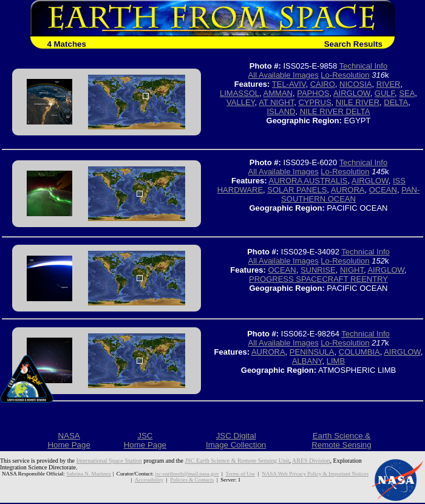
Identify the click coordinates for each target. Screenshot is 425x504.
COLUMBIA (359, 352)
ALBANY (307, 361)
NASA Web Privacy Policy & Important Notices (315, 474)
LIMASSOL (240, 93)
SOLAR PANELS (297, 190)
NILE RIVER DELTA (335, 111)
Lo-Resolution (345, 75)
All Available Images (284, 75)
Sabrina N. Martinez (89, 474)
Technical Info (364, 66)
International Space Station (109, 461)
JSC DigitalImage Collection (236, 440)
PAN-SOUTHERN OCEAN (350, 194)
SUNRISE (318, 270)
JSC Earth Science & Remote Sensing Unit (237, 461)
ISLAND (281, 111)
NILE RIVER (358, 102)
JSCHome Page (145, 440)
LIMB (336, 361)
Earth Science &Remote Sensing (342, 440)
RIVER (389, 84)
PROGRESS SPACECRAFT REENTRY (318, 279)
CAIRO (323, 84)
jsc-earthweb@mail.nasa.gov (187, 474)
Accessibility (149, 480)
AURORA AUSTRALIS (308, 181)
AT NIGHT (276, 102)
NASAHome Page (69, 440)
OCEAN (383, 190)
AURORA (348, 190)
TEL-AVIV (289, 84)
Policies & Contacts (192, 480)
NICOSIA (355, 84)
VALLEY (241, 102)
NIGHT (352, 270)
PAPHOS (313, 93)
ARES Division (311, 461)
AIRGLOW (352, 93)
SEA (407, 93)
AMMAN (278, 93)
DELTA (396, 102)
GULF (385, 93)
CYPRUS (314, 102)
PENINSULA (312, 352)
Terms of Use (240, 474)
